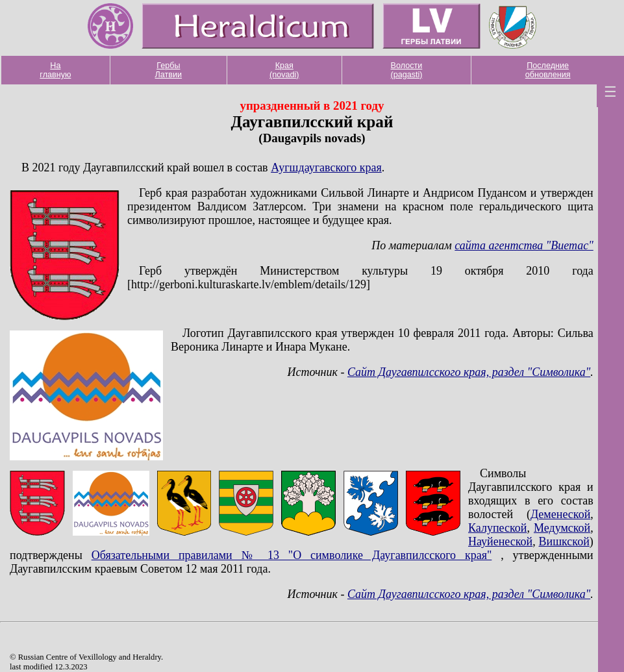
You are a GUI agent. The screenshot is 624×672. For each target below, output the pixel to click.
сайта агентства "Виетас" (524, 245)
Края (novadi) (284, 70)
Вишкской (564, 541)
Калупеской (497, 528)
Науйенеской (500, 541)
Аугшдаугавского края (326, 168)
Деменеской (560, 514)
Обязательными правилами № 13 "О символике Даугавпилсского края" (292, 555)
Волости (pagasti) (406, 70)
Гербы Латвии (169, 70)
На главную (55, 70)
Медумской (562, 528)
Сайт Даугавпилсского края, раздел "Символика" (469, 372)
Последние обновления (548, 70)
